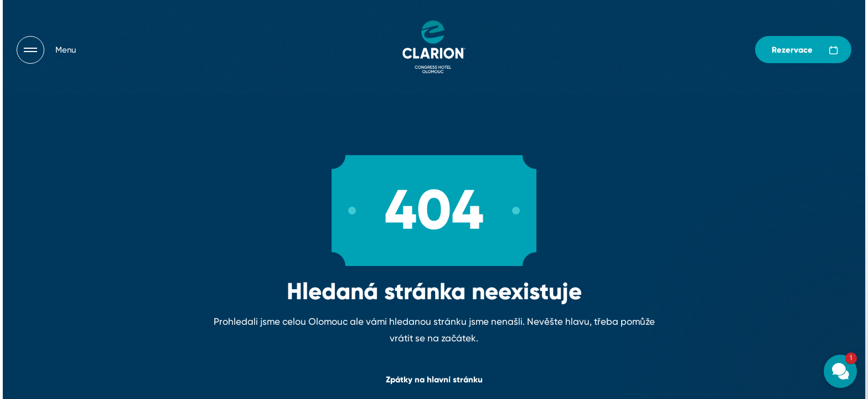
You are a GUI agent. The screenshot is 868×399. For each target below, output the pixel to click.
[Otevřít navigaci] (46, 50)
